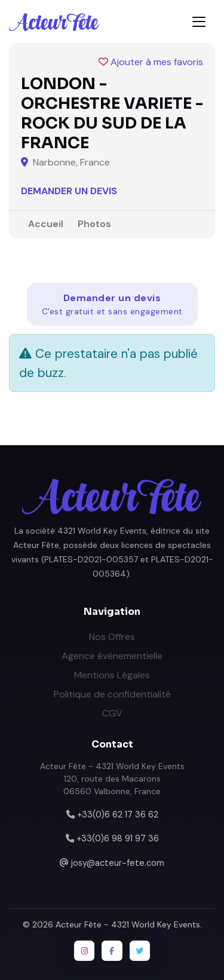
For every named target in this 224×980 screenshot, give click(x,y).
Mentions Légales (112, 675)
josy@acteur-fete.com (118, 863)
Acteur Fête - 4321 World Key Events (128, 924)
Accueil (46, 224)
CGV (112, 713)
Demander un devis (69, 191)
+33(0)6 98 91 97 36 (118, 838)
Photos (94, 224)
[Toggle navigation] (199, 22)
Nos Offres (112, 637)
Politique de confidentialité (112, 694)
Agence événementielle (112, 656)
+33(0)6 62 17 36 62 (118, 814)
